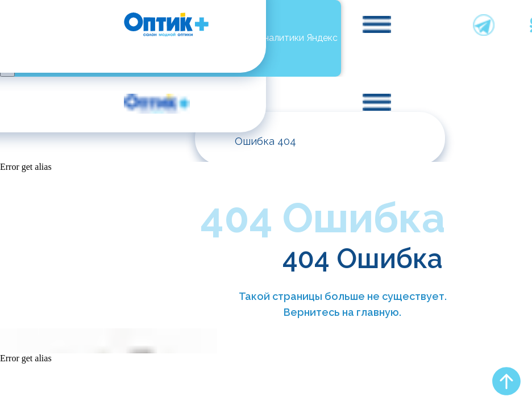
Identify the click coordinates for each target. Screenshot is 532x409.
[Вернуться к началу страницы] (506, 381)
